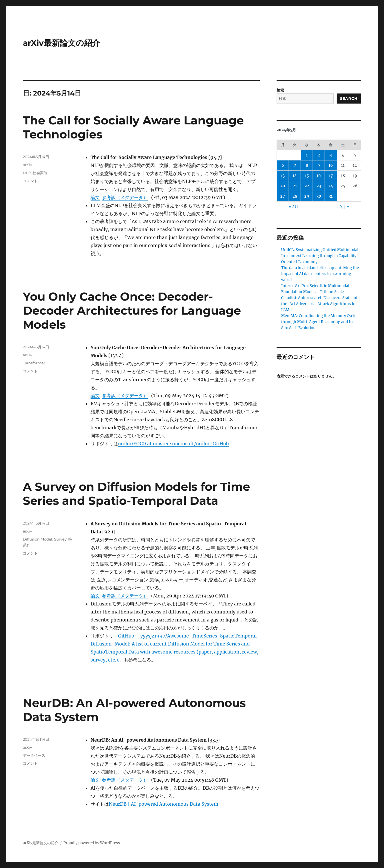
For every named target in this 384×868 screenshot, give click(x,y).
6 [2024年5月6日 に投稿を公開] (283, 165)
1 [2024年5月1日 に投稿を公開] (307, 155)
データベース (34, 755)
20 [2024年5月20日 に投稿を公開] (283, 186)
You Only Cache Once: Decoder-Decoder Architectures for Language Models (132, 310)
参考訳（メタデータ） (125, 197)
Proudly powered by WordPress (92, 843)
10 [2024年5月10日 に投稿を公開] (331, 165)
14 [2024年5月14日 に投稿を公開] (295, 176)
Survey (60, 539)
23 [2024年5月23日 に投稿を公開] (319, 186)
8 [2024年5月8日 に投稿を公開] (307, 165)
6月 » (344, 207)
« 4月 (294, 207)
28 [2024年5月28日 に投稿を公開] (295, 196)
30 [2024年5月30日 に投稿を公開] (319, 196)
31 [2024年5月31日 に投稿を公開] (331, 196)
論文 (95, 197)
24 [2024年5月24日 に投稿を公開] (331, 186)
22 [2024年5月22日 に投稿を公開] (307, 186)
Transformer (34, 363)
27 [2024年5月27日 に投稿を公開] (283, 196)
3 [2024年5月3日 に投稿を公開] (331, 155)
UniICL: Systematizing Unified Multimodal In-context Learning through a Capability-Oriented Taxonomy (320, 256)
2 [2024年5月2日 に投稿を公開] (319, 155)
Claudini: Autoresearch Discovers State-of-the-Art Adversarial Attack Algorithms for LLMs (320, 304)
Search (349, 98)
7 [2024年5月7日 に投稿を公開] (295, 165)
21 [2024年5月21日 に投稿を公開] (295, 186)
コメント (30, 181)
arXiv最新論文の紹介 (61, 43)
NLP (27, 173)
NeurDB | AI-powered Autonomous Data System (164, 804)
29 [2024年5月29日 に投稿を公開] (307, 196)
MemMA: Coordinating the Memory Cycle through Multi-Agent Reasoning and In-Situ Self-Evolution (319, 322)
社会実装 (40, 173)
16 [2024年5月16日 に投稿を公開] (319, 176)
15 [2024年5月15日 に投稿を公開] (307, 176)
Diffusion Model (38, 539)
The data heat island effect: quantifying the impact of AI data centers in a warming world (320, 274)
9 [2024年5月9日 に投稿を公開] (319, 165)
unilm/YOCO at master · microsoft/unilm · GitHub (173, 444)
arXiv (27, 165)
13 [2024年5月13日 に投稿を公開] (283, 176)
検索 (280, 90)
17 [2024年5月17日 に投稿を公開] (331, 176)
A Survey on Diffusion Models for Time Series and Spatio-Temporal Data (136, 494)
